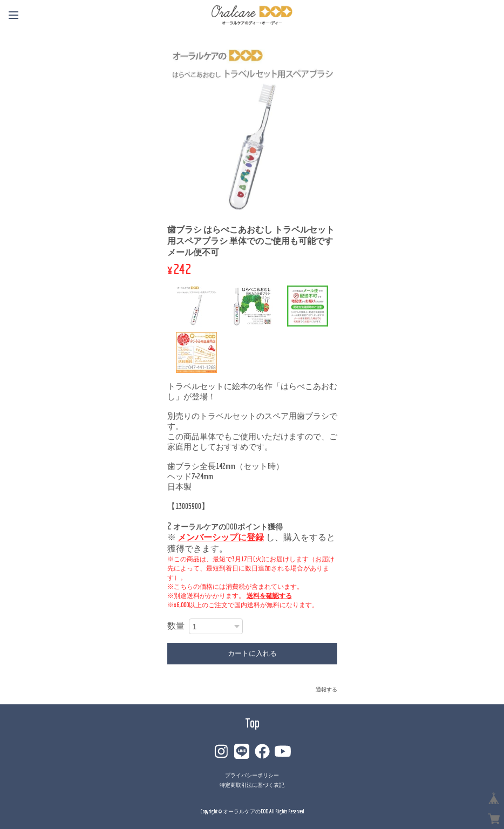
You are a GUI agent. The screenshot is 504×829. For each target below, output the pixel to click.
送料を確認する (269, 596)
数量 (176, 626)
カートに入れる (252, 653)
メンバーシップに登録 (221, 537)
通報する (326, 689)
